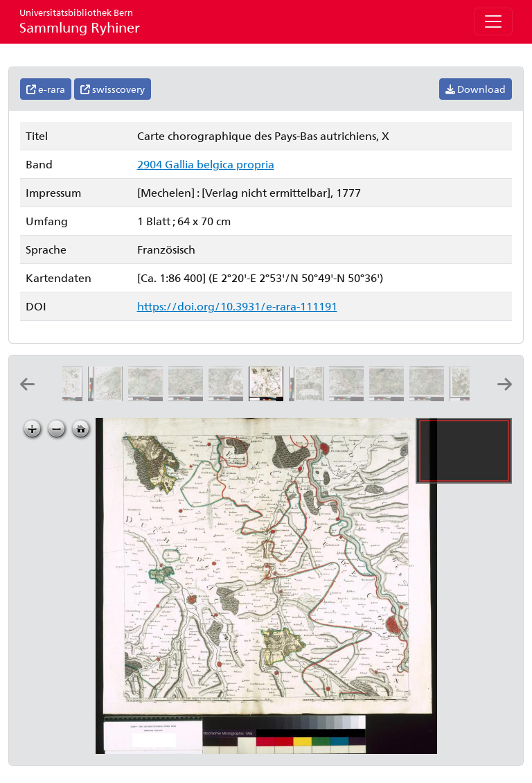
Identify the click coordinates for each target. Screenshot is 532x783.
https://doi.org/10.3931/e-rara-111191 (237, 306)
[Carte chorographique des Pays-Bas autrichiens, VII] (148, 397)
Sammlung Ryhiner (80, 21)
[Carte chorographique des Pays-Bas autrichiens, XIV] (429, 397)
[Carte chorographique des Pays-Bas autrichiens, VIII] (188, 397)
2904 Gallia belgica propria (206, 164)
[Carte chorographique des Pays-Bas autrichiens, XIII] (389, 397)
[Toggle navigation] (493, 21)
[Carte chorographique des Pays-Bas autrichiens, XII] (349, 397)
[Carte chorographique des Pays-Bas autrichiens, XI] (309, 397)
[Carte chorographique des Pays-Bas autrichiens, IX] (229, 397)
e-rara (46, 89)
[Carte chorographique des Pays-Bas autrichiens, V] (68, 397)
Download (476, 89)
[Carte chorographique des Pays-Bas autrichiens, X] (269, 397)
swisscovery (113, 89)
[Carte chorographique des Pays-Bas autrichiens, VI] (108, 397)
